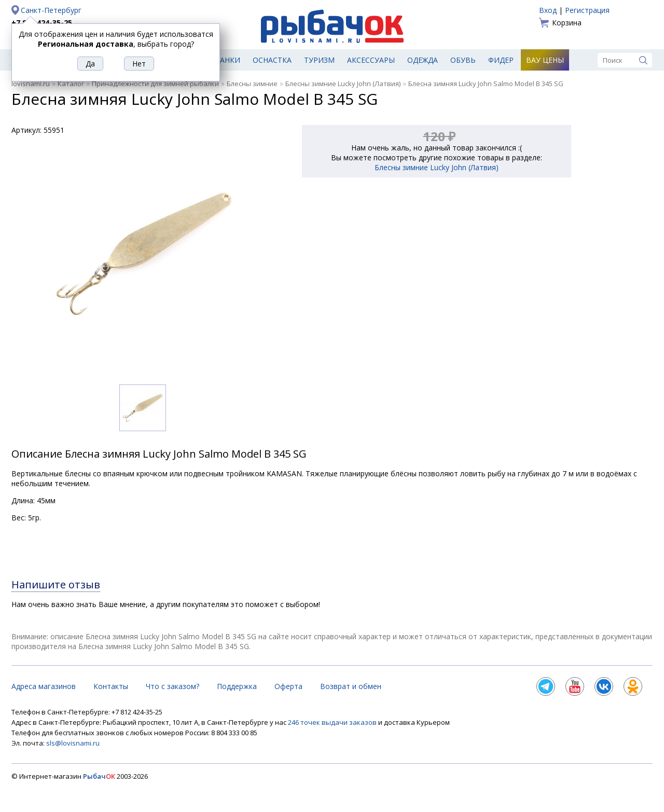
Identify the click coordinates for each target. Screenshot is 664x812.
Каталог (71, 84)
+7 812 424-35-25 (42, 23)
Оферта (288, 686)
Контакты (111, 686)
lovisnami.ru (31, 84)
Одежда (423, 60)
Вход (548, 10)
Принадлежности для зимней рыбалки (155, 84)
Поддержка (237, 686)
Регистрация (587, 10)
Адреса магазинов (44, 686)
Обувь (463, 60)
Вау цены (545, 60)
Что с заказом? (172, 686)
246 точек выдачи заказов (333, 722)
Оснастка (272, 60)
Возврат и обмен (351, 686)
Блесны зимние (252, 84)
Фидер (501, 60)
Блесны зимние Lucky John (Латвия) (343, 84)
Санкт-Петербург (51, 10)
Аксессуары (371, 60)
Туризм (319, 60)
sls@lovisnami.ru (73, 743)
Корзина (567, 23)
